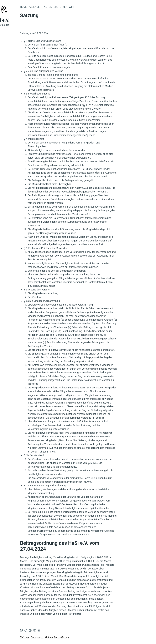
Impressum (66, 637)
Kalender (64, 7)
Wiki (101, 7)
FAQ (74, 7)
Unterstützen (87, 7)
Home (53, 7)
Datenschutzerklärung (86, 637)
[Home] (33, 11)
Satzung (54, 637)
